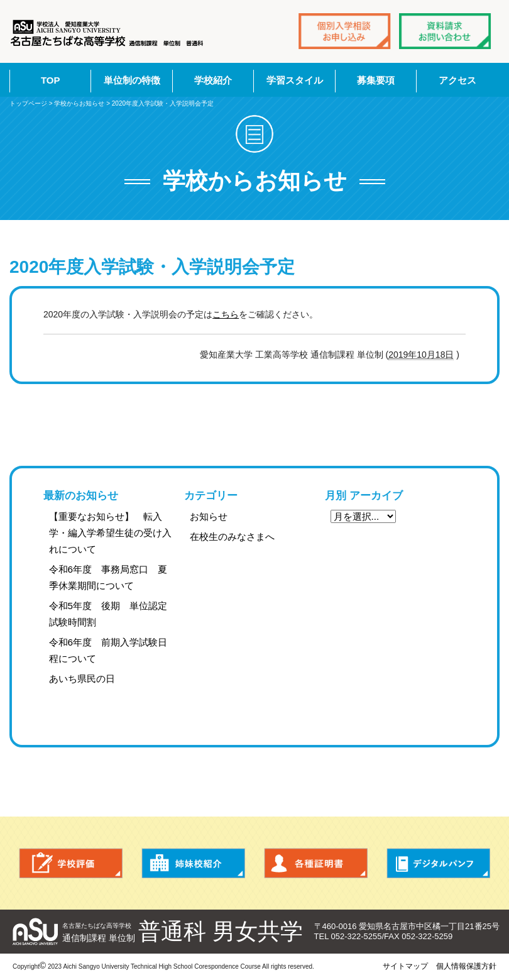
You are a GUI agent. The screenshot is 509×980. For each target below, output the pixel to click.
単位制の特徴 (132, 80)
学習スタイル (295, 80)
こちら (226, 314)
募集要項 (376, 80)
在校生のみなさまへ (232, 537)
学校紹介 (213, 80)
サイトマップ (405, 966)
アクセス (457, 80)
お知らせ (209, 516)
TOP (51, 80)
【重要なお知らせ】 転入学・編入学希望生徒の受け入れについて (110, 533)
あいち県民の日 (82, 679)
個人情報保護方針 (466, 966)
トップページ (28, 103)
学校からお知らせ (79, 103)
